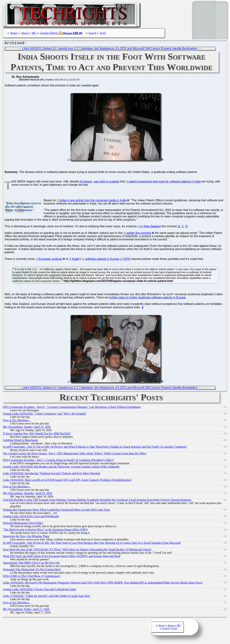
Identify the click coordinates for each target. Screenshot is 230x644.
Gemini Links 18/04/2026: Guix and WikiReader (31, 517)
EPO (127, 260)
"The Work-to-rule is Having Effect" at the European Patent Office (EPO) (45, 530)
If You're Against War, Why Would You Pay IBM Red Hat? (37, 434)
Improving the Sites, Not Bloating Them (26, 537)
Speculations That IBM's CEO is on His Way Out (31, 564)
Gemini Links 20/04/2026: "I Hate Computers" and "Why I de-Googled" (45, 414)
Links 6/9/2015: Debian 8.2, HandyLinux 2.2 (50, 49)
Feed (103, 33)
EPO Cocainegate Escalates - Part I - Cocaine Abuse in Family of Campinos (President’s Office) (58, 461)
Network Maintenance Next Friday (23, 524)
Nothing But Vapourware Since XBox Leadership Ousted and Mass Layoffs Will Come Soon (56, 511)
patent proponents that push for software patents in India (165, 182)
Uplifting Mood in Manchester (20, 441)
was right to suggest (106, 182)
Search (93, 33)
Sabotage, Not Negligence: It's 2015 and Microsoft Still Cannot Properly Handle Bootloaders (139, 49)
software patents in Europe (102, 260)
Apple (76, 260)
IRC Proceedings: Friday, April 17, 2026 (26, 610)
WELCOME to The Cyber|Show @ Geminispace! (32, 577)
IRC (34, 33)
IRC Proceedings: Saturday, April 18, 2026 (27, 494)
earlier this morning (139, 234)
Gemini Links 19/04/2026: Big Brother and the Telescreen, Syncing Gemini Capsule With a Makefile (61, 468)
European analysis (50, 260)
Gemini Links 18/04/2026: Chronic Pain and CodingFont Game (40, 590)
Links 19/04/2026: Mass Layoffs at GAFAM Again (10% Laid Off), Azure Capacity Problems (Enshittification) (67, 481)
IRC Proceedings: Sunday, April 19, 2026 (27, 428)
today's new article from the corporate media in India (93, 201)
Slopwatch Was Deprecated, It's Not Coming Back (32, 570)
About (24, 33)
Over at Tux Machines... (17, 421)
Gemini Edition (49, 33)
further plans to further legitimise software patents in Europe (147, 298)
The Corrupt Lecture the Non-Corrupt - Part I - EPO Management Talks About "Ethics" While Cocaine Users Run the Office (75, 454)
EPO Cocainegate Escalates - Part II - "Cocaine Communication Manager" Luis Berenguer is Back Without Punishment (72, 408)
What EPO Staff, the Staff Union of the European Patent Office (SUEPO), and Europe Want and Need (62, 557)
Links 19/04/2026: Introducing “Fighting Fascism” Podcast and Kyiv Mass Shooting (52, 474)
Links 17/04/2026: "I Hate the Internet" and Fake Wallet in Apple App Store (47, 597)
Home (14, 33)
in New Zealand (151, 227)
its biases (86, 182)
